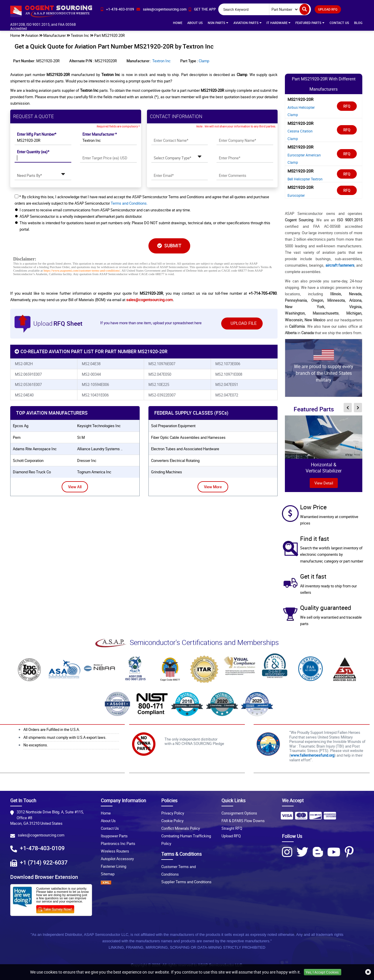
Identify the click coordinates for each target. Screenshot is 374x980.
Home (178, 23)
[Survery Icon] (57, 908)
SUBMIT (169, 246)
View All (75, 487)
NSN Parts (218, 23)
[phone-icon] (117, 9)
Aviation (32, 35)
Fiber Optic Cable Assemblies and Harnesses (188, 437)
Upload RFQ (231, 836)
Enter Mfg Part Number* (37, 134)
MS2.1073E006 (228, 364)
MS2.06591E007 (28, 374)
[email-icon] (161, 9)
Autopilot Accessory (117, 859)
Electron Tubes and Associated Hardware (185, 449)
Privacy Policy (173, 813)
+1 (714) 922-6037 (44, 862)
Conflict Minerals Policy (181, 828)
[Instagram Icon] (287, 852)
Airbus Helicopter (301, 107)
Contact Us (339, 23)
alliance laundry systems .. (100, 449)
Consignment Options (239, 813)
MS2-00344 (91, 374)
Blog (358, 23)
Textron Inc (80, 35)
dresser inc (87, 460)
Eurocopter (296, 195)
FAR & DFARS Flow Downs (243, 821)
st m (81, 437)
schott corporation (28, 460)
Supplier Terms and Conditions (186, 882)
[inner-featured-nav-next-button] (358, 408)
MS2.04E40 (24, 395)
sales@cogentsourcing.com (149, 300)
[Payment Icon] (287, 817)
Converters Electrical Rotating (175, 460)
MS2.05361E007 (28, 384)
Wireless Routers (115, 851)
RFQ (347, 106)
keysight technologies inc (99, 426)
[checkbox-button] (17, 196)
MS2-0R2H (24, 364)
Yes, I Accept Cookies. (323, 972)
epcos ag (21, 426)
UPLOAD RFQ (328, 9)
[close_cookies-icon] (368, 972)
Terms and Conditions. (129, 203)
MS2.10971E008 (229, 374)
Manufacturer (54, 35)
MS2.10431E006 (95, 395)
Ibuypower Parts (114, 836)
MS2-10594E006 (95, 384)
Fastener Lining (114, 866)
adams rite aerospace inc (35, 449)
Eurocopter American (304, 155)
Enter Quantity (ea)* (33, 152)
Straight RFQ (232, 828)
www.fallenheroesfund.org (312, 755)
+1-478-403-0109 (42, 848)
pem (17, 437)
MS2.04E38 (91, 364)
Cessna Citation (300, 131)
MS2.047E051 (227, 384)
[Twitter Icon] (302, 852)
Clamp (204, 61)
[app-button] (202, 9)
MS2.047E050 (160, 374)
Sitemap (108, 874)
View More (213, 487)
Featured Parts (310, 23)
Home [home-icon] (15, 35)
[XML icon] (127, 883)
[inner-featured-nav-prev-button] (348, 408)
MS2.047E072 (227, 395)
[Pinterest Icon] (349, 852)
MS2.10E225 (159, 384)
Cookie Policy (172, 821)
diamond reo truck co (32, 472)
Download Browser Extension (44, 877)
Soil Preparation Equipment (173, 426)
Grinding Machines (167, 472)
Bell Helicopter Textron (305, 179)
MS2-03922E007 (162, 395)
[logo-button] (51, 11)
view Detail (324, 483)
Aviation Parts (247, 23)
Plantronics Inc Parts (118, 843)
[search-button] (304, 9)
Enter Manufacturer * (100, 134)
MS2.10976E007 (162, 364)
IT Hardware (278, 23)
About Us (195, 23)
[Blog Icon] (318, 852)
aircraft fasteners (340, 265)
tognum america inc (94, 472)
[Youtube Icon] (334, 852)
